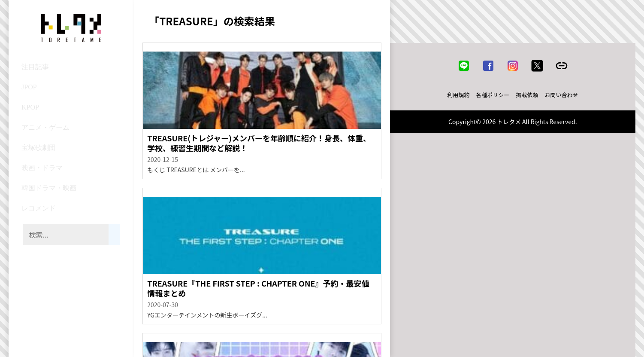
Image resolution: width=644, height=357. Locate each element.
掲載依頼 (527, 95)
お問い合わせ (561, 95)
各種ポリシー (493, 95)
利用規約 (458, 95)
